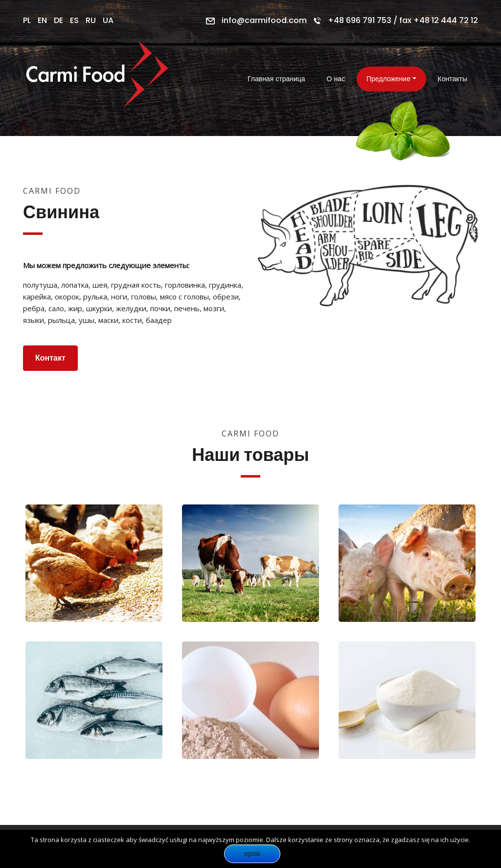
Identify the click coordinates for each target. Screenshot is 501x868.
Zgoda (252, 854)
